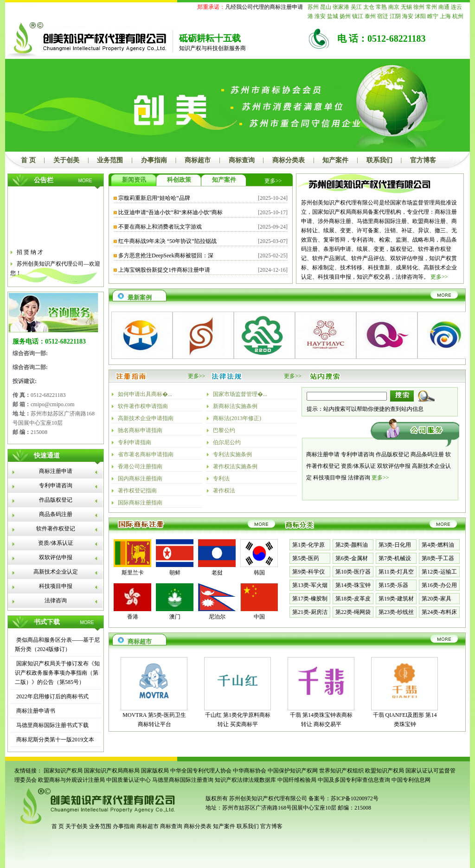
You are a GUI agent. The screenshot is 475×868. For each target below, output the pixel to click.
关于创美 (66, 160)
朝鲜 (175, 573)
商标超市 (198, 160)
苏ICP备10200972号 (355, 798)
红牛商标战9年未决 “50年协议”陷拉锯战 (167, 241)
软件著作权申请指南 (143, 406)
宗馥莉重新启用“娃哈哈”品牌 (154, 198)
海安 (408, 16)
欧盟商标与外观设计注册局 (71, 780)
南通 (444, 7)
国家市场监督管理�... (240, 394)
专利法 (221, 479)
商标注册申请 (56, 471)
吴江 (356, 7)
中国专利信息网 (411, 780)
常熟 (381, 7)
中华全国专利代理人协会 (201, 771)
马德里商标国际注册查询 (183, 780)
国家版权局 (155, 771)
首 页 (28, 160)
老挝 (217, 573)
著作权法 (224, 491)
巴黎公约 (224, 430)
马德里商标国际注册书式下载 (52, 725)
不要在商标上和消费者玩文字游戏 (160, 227)
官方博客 (423, 160)
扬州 (345, 16)
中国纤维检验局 (297, 780)
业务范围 (110, 160)
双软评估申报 (56, 557)
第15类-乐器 (393, 585)
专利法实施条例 (232, 454)
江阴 (395, 16)
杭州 (458, 16)
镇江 (358, 16)
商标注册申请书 (35, 711)
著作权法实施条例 (235, 466)
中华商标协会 (250, 771)
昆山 (326, 7)
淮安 (320, 16)
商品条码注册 (56, 514)
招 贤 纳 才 (30, 255)
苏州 (313, 7)
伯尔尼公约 (227, 442)
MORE (85, 181)
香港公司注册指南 (140, 466)
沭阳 (420, 16)
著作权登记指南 (137, 491)
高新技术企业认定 (56, 572)
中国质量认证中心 (128, 780)
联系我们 (379, 160)
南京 (394, 7)
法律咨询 (56, 600)
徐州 (419, 7)
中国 (259, 617)
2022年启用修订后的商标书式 (52, 696)
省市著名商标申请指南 (146, 454)
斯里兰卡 (133, 573)
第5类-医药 (306, 558)
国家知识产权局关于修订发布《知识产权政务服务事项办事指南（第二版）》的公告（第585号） (57, 673)
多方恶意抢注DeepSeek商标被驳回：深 (166, 255)
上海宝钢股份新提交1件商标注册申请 (164, 270)
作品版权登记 (56, 500)
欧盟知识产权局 (385, 771)
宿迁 (383, 16)
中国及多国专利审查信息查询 (354, 780)
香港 (133, 617)
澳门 (175, 617)
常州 (431, 7)
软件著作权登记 (56, 529)
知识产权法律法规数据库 (245, 780)
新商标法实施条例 (235, 406)
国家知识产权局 (63, 771)
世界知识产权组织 (341, 771)
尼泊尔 (217, 617)
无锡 (406, 7)
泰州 (370, 16)
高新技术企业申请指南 (146, 418)
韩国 (259, 573)
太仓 (369, 7)
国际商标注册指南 (140, 503)
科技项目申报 (56, 586)
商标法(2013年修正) (237, 418)
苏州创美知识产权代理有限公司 (267, 798)
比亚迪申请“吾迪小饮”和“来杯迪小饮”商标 (170, 212)
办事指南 (154, 160)
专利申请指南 (135, 442)
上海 (445, 16)
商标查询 (242, 160)
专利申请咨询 (56, 485)
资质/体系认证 (55, 543)
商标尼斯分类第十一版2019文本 (55, 740)
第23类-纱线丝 (396, 612)
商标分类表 (289, 160)
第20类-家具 (436, 599)
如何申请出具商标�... (145, 394)
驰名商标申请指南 (140, 430)
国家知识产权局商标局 (112, 771)
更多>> (273, 181)
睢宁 (433, 16)
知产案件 (335, 160)
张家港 (341, 7)
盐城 (333, 16)
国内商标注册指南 (140, 479)
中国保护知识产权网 (293, 771)
